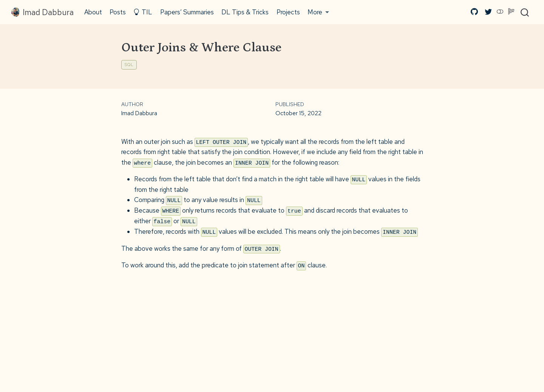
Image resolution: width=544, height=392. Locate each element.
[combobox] (525, 12)
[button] (318, 12)
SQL (129, 65)
